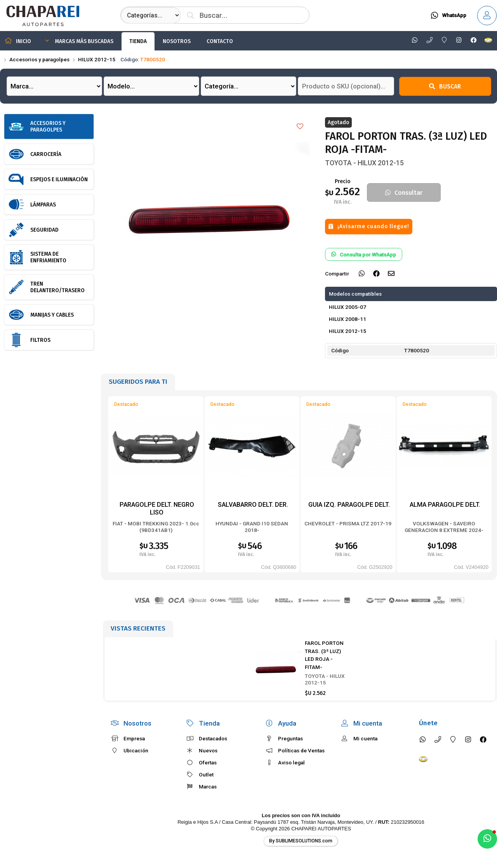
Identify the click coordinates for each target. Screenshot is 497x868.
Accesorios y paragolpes (39, 59)
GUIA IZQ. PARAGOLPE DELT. (349, 505)
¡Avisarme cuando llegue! (369, 226)
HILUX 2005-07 (348, 307)
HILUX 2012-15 (97, 59)
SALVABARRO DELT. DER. (253, 505)
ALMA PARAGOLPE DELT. (445, 505)
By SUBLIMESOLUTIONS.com (301, 841)
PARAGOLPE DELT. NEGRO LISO (157, 508)
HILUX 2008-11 (348, 319)
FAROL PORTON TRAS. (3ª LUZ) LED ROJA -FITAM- (324, 655)
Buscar (445, 86)
